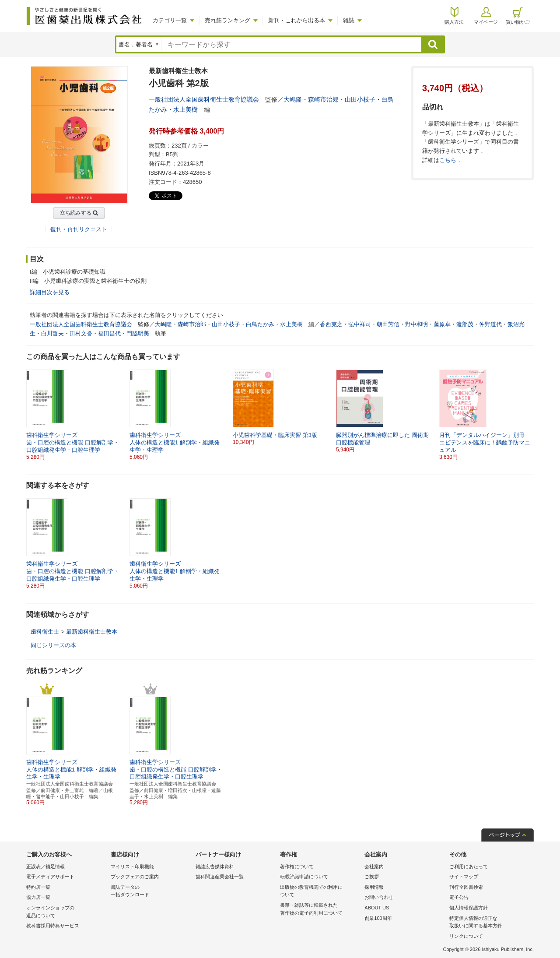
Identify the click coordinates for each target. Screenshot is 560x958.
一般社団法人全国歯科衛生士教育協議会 (204, 99)
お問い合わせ (379, 897)
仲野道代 (490, 324)
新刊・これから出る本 (297, 20)
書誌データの (151, 892)
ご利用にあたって (469, 866)
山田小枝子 (360, 99)
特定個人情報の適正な (489, 923)
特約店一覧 (38, 887)
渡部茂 (465, 324)
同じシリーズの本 (53, 645)
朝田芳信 (388, 324)
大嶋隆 (293, 99)
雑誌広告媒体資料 (215, 866)
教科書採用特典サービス (53, 926)
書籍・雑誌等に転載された (320, 910)
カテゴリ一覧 (170, 20)
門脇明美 (138, 333)
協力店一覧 (38, 897)
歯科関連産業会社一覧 (220, 877)
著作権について (297, 866)
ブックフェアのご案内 (135, 877)
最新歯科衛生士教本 (92, 632)
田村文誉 (81, 333)
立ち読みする (76, 213)
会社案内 (374, 866)
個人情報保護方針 (469, 908)
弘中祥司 (360, 324)
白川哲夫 (52, 333)
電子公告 (459, 897)
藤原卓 (442, 324)
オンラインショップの (66, 912)
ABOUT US (377, 908)
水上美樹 (185, 109)
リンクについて (466, 936)
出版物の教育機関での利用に (320, 892)
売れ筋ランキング (227, 20)
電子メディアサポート (50, 877)
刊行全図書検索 (466, 887)
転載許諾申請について (304, 877)
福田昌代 (109, 333)
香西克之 (331, 324)
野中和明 (416, 324)
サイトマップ (464, 877)
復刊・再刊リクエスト (79, 229)
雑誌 (349, 20)
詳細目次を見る (50, 292)
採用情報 (374, 887)
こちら (448, 160)
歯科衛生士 (45, 632)
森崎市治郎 (323, 99)
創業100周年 (378, 918)
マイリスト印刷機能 (132, 866)
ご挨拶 (372, 877)
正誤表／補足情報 (45, 866)
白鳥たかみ (260, 324)
